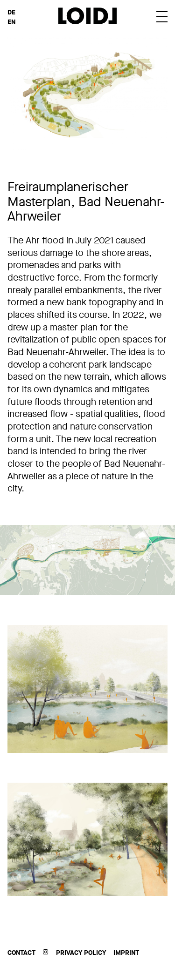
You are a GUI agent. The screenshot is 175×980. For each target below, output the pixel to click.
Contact (21, 953)
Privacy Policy (81, 953)
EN (11, 22)
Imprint (126, 953)
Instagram (46, 952)
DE (11, 12)
